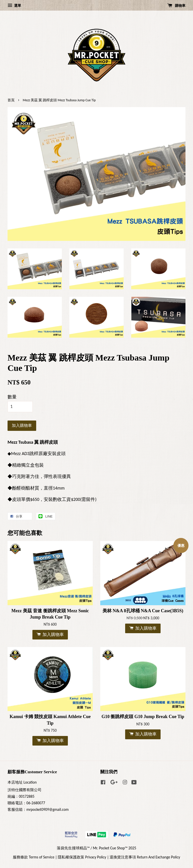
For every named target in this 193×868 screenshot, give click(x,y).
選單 (14, 6)
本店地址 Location (22, 782)
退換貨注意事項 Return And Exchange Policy (145, 857)
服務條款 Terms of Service (34, 857)
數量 (12, 397)
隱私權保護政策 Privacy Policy (82, 857)
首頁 (11, 100)
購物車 (176, 6)
